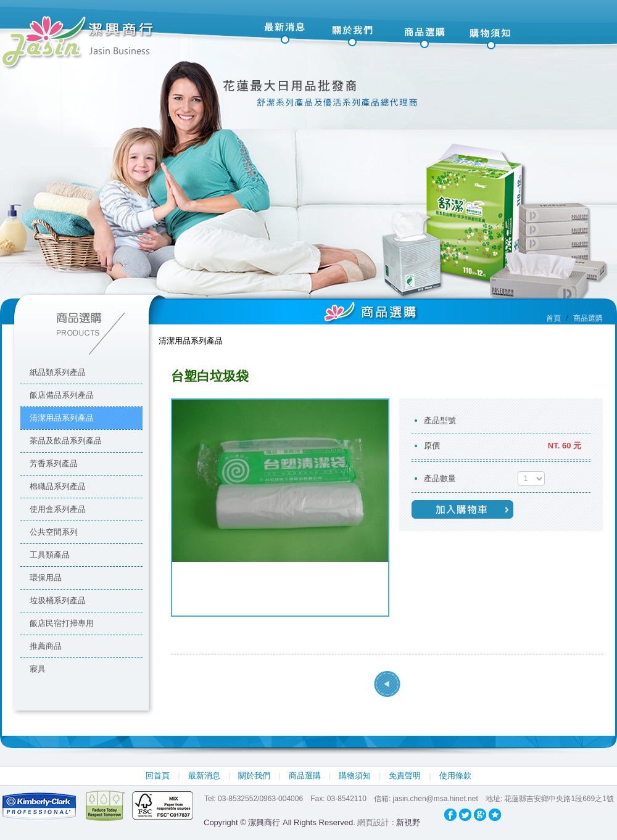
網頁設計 (373, 822)
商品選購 (305, 776)
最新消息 (204, 776)
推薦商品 (46, 646)
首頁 (553, 318)
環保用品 (46, 578)
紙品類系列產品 (58, 372)
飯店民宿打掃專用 (62, 623)
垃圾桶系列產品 (58, 600)
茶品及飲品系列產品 (66, 441)
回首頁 (158, 776)
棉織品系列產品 (58, 486)
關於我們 (254, 776)
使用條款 (455, 776)
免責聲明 (405, 776)
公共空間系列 (54, 532)
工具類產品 (50, 555)
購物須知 (355, 776)
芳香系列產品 (54, 463)
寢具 (38, 669)
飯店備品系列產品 (62, 395)
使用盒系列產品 (58, 509)
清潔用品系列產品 (62, 418)
